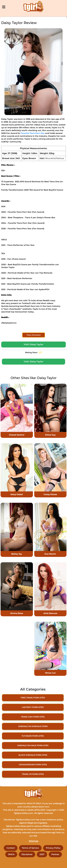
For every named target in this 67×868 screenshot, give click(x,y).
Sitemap (34, 841)
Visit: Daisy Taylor (33, 344)
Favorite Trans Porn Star (33, 133)
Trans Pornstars (34, 335)
